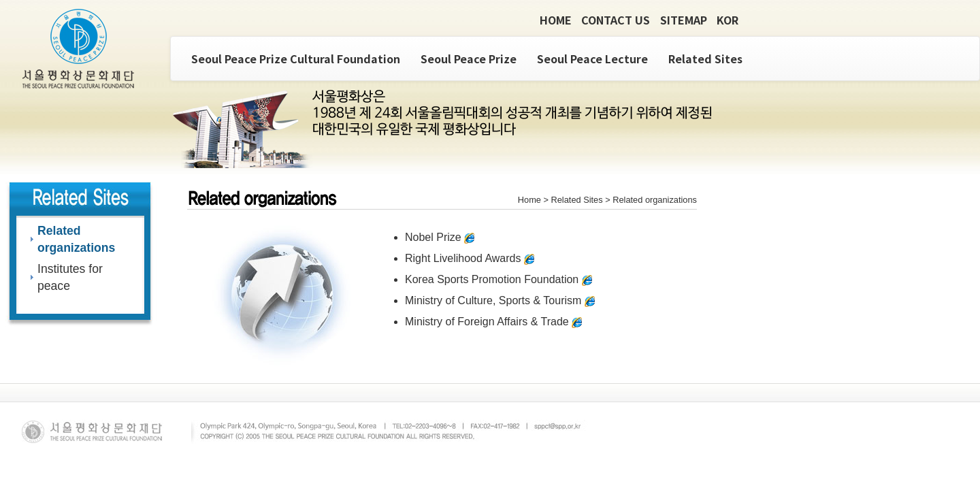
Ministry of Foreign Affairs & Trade (493, 322)
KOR (728, 20)
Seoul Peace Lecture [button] (592, 59)
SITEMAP (684, 20)
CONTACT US (616, 20)
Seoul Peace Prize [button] (469, 59)
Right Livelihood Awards (470, 258)
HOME (556, 20)
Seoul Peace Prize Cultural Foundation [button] (296, 59)
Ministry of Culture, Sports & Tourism (500, 300)
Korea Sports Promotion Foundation (499, 279)
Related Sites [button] (705, 59)
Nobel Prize (440, 237)
